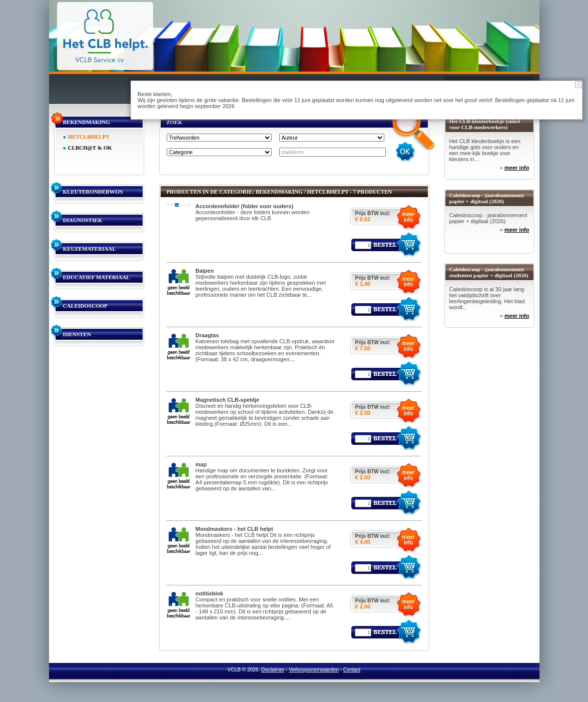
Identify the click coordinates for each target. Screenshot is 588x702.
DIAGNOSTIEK (83, 220)
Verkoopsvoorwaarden (314, 670)
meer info (517, 168)
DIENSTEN (77, 334)
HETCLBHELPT (89, 137)
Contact (352, 670)
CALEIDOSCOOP (85, 306)
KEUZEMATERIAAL (90, 249)
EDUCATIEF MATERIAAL (97, 277)
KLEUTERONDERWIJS (93, 192)
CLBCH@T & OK (90, 148)
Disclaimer (273, 670)
